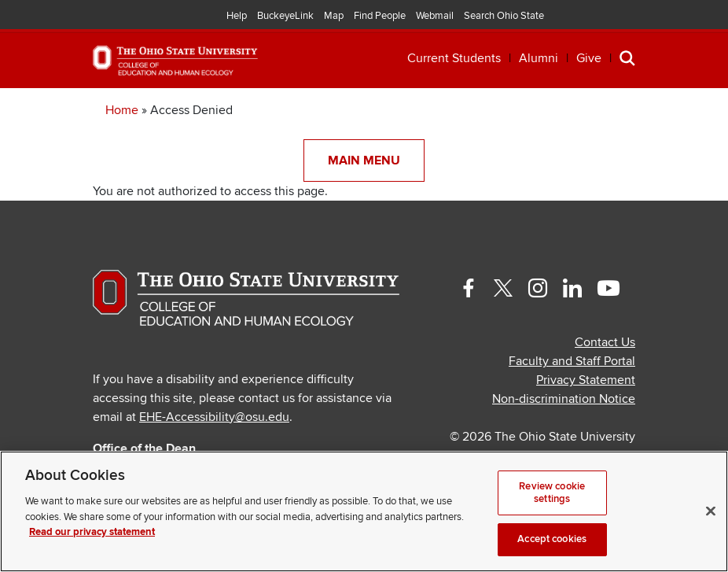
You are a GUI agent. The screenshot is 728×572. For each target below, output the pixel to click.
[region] (364, 511)
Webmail (435, 16)
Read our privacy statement (92, 532)
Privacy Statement (586, 380)
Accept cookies (552, 539)
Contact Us (605, 342)
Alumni (539, 58)
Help (237, 16)
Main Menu (364, 161)
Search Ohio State (504, 16)
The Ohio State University (51, 17)
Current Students (454, 58)
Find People (380, 16)
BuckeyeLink (285, 16)
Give (589, 58)
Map (334, 16)
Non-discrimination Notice (564, 399)
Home (122, 110)
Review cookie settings (552, 493)
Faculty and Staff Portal (572, 361)
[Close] (711, 511)
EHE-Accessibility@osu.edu (214, 417)
